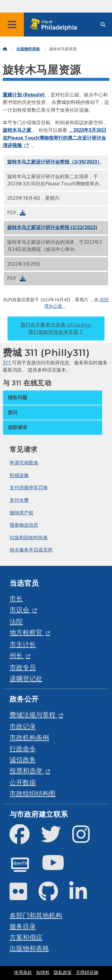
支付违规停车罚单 (29, 487)
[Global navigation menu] (12, 25)
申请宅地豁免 (24, 463)
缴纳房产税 (22, 513)
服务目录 (23, 926)
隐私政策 (63, 973)
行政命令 (23, 748)
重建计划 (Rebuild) (24, 95)
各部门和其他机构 (36, 915)
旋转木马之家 (18, 130)
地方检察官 (27, 632)
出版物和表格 (29, 49)
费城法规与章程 (33, 715)
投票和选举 (27, 771)
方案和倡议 (26, 937)
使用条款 (23, 973)
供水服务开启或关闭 (31, 550)
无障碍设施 (87, 973)
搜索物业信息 (24, 525)
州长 (17, 655)
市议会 (20, 609)
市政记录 (23, 726)
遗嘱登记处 (26, 678)
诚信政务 (23, 759)
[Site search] (103, 25)
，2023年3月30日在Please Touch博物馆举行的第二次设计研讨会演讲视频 (55, 138)
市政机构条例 (29, 737)
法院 (16, 621)
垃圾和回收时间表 (29, 537)
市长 (16, 598)
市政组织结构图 (33, 793)
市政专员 (23, 667)
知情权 (43, 973)
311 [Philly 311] (7, 363)
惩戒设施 (19, 475)
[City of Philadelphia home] (55, 25)
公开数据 (23, 782)
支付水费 (19, 500)
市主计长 (23, 644)
